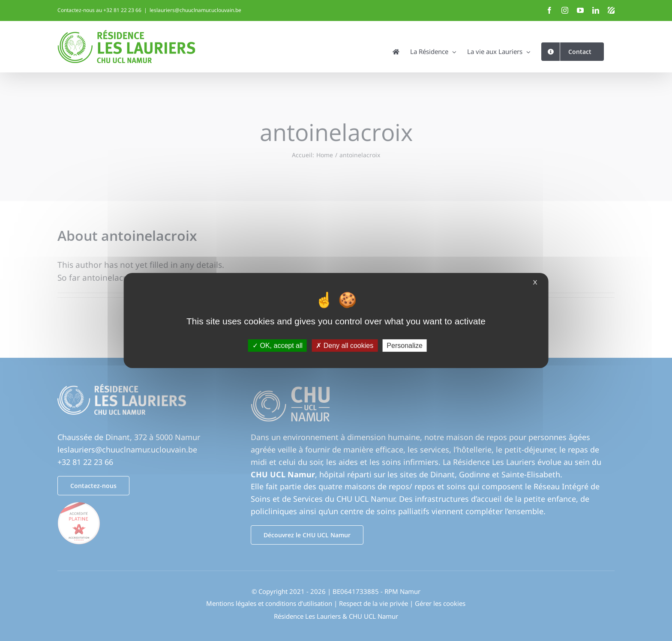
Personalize (405, 346)
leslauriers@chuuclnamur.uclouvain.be (195, 10)
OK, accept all (277, 346)
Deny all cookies (345, 346)
